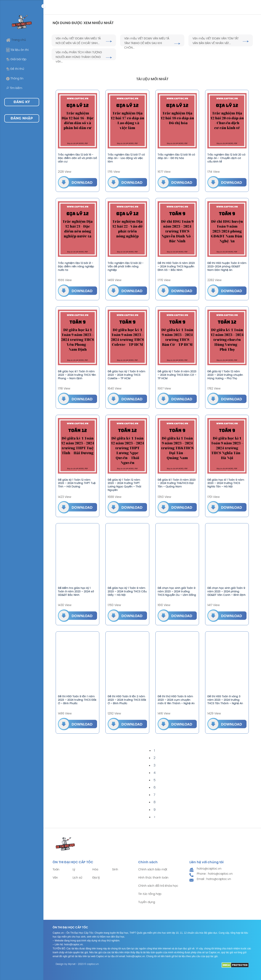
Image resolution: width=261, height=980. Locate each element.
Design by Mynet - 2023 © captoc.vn (77, 964)
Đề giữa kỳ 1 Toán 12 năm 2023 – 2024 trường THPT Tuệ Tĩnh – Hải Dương (77, 483)
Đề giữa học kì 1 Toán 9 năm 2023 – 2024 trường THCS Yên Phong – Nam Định (77, 375)
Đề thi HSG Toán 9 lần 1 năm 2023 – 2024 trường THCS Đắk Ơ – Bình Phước (77, 700)
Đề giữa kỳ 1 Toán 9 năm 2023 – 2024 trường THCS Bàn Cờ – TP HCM (177, 375)
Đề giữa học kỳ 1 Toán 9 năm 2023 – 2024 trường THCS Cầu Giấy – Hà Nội (127, 592)
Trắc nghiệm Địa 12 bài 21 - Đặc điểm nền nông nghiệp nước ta (76, 267)
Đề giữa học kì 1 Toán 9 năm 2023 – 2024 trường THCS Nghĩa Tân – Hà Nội (226, 483)
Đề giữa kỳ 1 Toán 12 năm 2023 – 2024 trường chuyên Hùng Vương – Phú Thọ (225, 375)
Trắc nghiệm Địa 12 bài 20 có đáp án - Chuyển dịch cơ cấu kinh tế (226, 158)
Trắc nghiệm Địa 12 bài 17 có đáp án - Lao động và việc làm (126, 158)
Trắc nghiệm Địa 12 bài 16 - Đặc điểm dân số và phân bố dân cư (77, 158)
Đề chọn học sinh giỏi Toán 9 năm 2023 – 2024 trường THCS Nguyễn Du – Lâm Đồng (177, 592)
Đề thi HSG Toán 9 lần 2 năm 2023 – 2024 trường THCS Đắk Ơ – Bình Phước (127, 700)
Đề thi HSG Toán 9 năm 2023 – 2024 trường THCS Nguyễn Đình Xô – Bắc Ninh (176, 267)
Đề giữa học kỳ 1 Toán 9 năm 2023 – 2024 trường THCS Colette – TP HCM (126, 375)
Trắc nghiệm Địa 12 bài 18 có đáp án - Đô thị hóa (176, 157)
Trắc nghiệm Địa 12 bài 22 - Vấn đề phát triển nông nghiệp (126, 267)
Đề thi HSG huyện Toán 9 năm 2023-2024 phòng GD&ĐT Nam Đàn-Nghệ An (227, 267)
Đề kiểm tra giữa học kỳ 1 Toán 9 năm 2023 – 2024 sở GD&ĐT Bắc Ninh (76, 592)
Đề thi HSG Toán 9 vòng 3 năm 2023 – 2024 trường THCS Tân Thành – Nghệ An (225, 700)
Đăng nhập (22, 118)
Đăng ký (22, 102)
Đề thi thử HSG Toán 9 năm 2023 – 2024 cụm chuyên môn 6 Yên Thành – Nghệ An (176, 700)
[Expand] (43, 6)
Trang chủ (16, 40)
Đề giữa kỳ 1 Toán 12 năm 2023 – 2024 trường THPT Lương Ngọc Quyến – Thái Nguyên (124, 485)
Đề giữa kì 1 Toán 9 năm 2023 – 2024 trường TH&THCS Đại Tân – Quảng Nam (177, 483)
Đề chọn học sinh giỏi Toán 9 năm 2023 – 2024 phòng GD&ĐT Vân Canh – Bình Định (226, 592)
